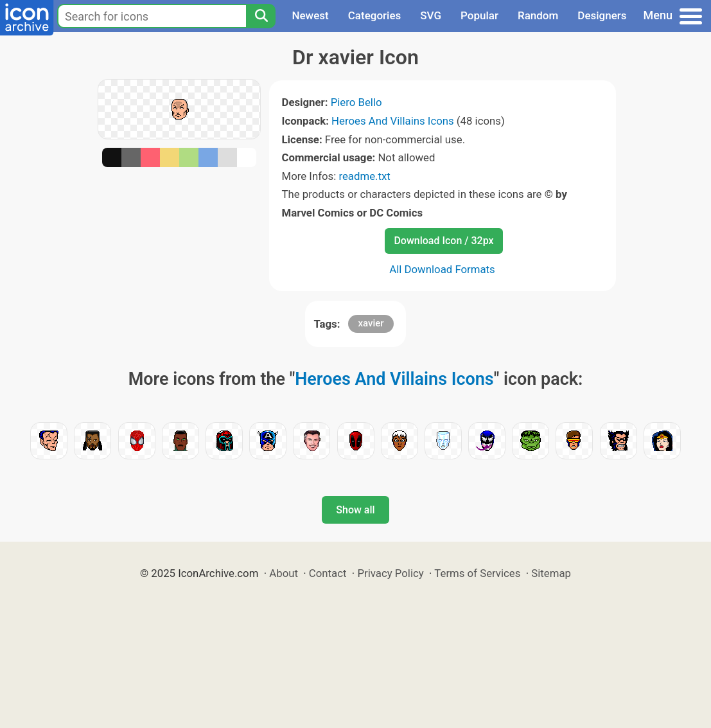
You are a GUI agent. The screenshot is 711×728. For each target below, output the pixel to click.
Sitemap (551, 573)
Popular (479, 15)
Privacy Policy (390, 573)
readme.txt (364, 176)
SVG (431, 15)
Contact (328, 573)
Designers (602, 15)
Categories (375, 15)
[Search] (261, 16)
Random (538, 15)
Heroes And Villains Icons (393, 121)
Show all (355, 510)
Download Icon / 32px (443, 241)
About (284, 573)
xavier (371, 323)
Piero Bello (356, 102)
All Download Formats (442, 269)
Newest (310, 15)
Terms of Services (477, 573)
